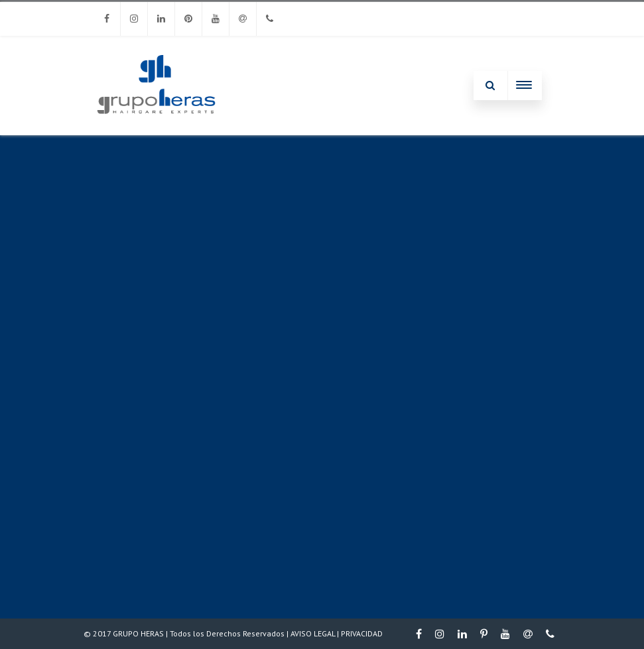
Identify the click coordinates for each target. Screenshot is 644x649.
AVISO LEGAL (313, 633)
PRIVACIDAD (362, 633)
